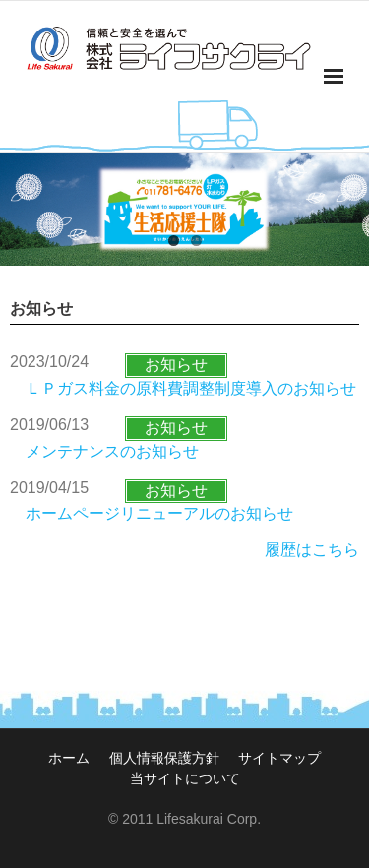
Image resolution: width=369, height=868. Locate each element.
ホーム (69, 758)
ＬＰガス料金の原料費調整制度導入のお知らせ (191, 388)
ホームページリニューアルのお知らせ (159, 513)
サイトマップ (279, 758)
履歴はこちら (312, 550)
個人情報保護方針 (164, 758)
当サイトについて (185, 778)
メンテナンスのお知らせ (112, 451)
